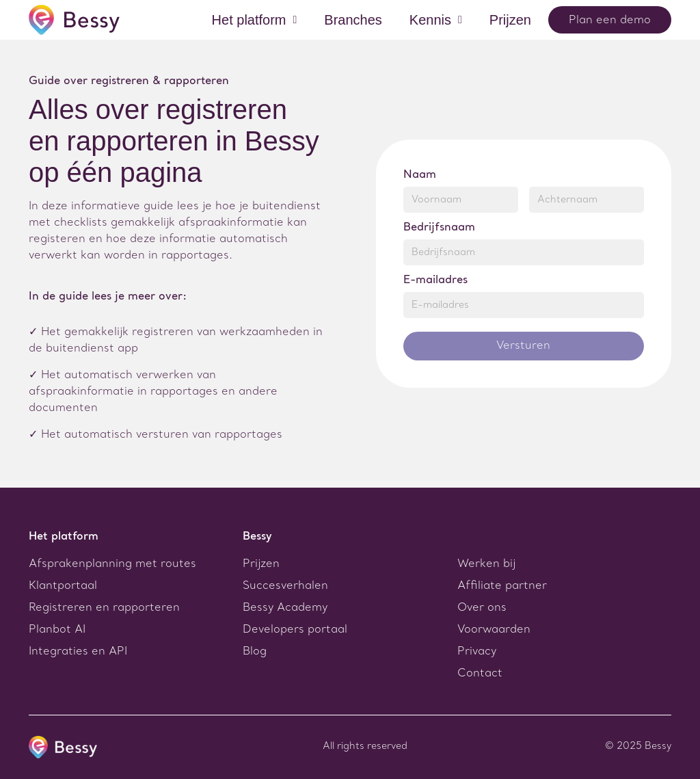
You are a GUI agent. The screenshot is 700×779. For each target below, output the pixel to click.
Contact (480, 674)
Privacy (477, 652)
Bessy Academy (285, 608)
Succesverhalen (285, 586)
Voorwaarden (494, 630)
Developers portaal (295, 630)
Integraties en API (78, 652)
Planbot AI (57, 630)
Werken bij (486, 564)
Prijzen (261, 564)
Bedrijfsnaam (439, 228)
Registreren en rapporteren (104, 608)
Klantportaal (63, 586)
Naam (420, 175)
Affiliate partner (502, 586)
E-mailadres (435, 280)
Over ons (482, 608)
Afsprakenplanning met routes (112, 564)
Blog (255, 652)
